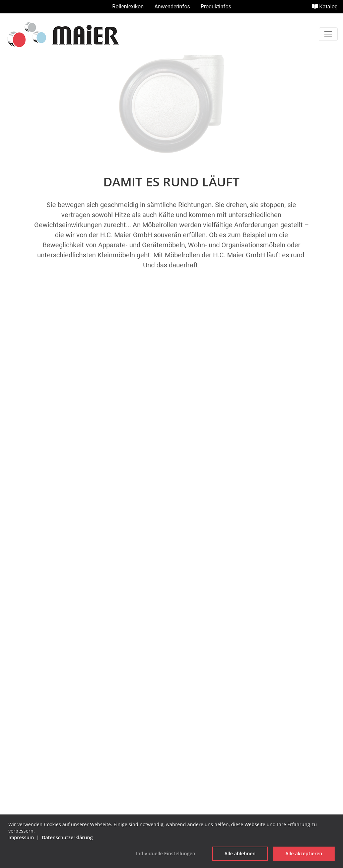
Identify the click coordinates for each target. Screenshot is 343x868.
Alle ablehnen (240, 853)
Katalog (325, 7)
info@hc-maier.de (172, 662)
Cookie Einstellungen (172, 721)
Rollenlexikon (128, 7)
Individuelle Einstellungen (166, 853)
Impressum (172, 689)
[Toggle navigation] (328, 34)
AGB (172, 700)
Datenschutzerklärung (172, 710)
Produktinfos (216, 7)
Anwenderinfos (172, 7)
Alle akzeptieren (304, 853)
